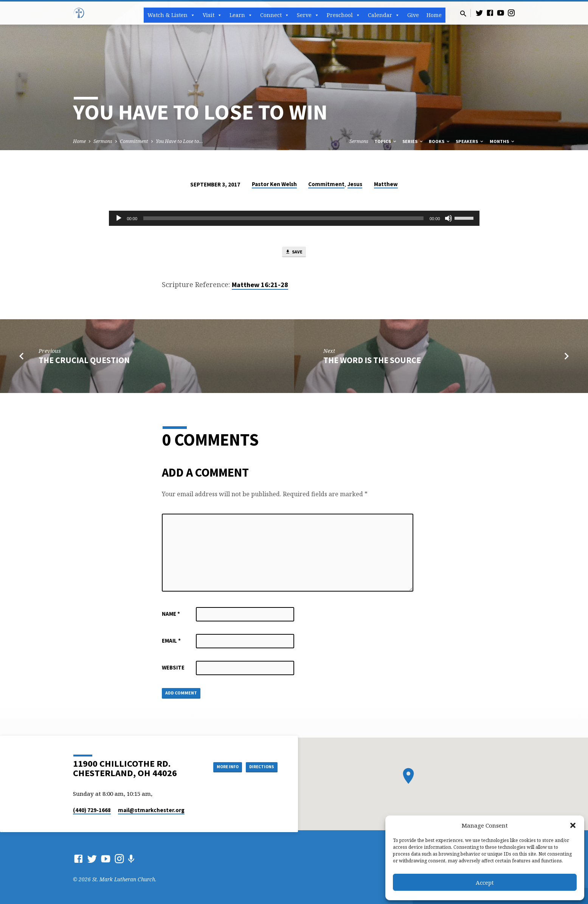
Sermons (103, 141)
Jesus (355, 184)
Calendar (384, 15)
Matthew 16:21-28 (260, 287)
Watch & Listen (171, 15)
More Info (216, 766)
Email (171, 643)
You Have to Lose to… (179, 141)
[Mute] (448, 218)
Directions (258, 766)
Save (294, 253)
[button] (573, 825)
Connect (275, 15)
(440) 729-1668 (92, 810)
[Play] (119, 218)
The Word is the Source (372, 362)
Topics (386, 141)
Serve (308, 15)
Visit (212, 15)
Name (171, 616)
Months (503, 141)
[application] (294, 218)
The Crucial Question (84, 362)
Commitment (134, 141)
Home (434, 15)
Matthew (386, 184)
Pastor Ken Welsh (274, 184)
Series (413, 141)
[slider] (283, 218)
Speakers (470, 141)
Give (413, 15)
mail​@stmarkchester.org (151, 810)
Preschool (344, 15)
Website (173, 670)
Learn (241, 15)
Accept (485, 882)
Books (440, 141)
